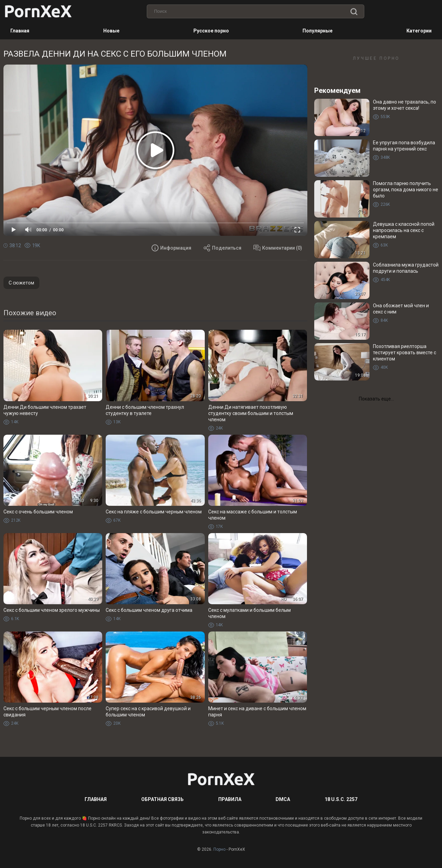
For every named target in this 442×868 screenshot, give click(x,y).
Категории (419, 31)
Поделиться (222, 248)
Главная (20, 31)
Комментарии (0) (278, 248)
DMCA (283, 799)
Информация (171, 248)
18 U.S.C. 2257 (341, 799)
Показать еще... (376, 399)
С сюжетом (21, 283)
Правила (230, 799)
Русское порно (211, 31)
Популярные (318, 31)
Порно (219, 849)
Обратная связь (162, 799)
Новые (111, 31)
